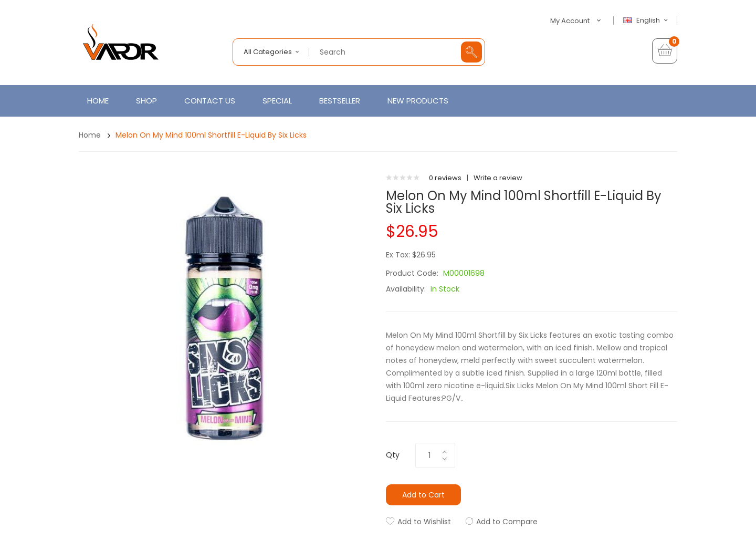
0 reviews (445, 178)
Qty (393, 455)
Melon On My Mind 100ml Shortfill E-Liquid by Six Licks (211, 135)
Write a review (498, 178)
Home (90, 135)
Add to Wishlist (424, 522)
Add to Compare (507, 522)
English (647, 20)
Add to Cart (423, 495)
